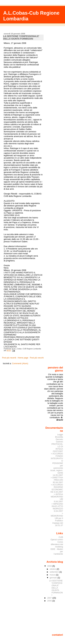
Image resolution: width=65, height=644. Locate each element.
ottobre (53, 569)
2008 (50, 566)
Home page (23, 358)
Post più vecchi (37, 358)
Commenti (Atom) (20, 363)
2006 (50, 601)
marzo (53, 575)
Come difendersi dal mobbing (57, 544)
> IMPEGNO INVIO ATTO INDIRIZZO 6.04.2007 (57, 507)
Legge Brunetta (59, 436)
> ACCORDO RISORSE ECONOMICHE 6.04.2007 (57, 488)
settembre (54, 572)
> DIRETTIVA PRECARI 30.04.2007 (57, 480)
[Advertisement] (55, 618)
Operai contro (57, 540)
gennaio (54, 578)
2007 (50, 598)
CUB (61, 537)
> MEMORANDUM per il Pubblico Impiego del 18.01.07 (57, 519)
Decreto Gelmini (59, 440)
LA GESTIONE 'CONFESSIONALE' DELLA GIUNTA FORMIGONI (21, 37)
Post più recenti (9, 358)
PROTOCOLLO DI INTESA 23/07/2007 (57, 448)
